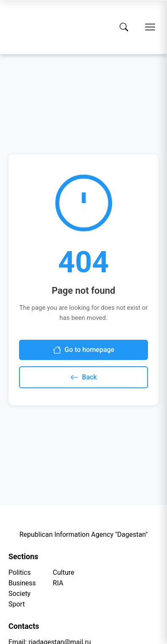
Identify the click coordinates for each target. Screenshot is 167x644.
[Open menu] (150, 27)
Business (22, 583)
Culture (64, 572)
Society (19, 594)
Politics (20, 572)
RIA (58, 583)
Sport (17, 604)
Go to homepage (84, 350)
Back (83, 377)
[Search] (124, 27)
